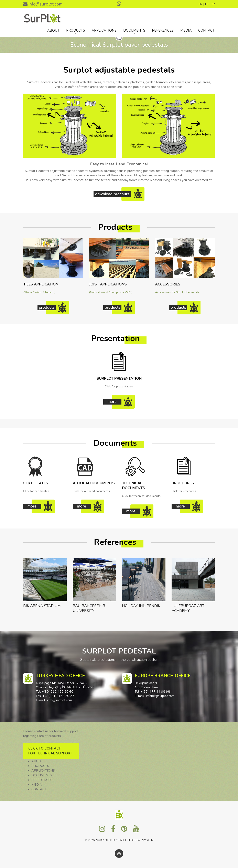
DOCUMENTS (134, 30)
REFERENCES (163, 30)
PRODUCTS (76, 30)
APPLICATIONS (104, 30)
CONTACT (207, 30)
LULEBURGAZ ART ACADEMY (188, 608)
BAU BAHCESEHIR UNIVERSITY (89, 608)
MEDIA (186, 30)
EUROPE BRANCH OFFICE (163, 676)
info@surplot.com (43, 4)
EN (201, 4)
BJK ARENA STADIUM (42, 606)
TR (213, 4)
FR (207, 4)
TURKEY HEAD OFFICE (60, 676)
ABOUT (53, 30)
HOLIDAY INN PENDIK (141, 606)
